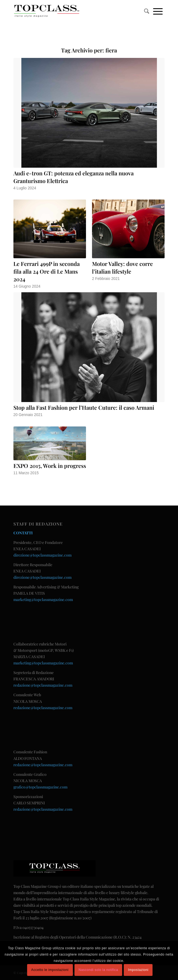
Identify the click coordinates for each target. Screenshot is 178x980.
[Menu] (158, 11)
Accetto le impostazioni (50, 970)
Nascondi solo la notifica (98, 970)
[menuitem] (147, 11)
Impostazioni (138, 970)
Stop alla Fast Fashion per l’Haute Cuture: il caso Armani (84, 407)
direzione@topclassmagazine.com (42, 555)
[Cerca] (147, 11)
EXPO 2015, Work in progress (50, 466)
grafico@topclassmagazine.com (40, 787)
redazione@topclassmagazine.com (43, 685)
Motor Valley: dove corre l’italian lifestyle (122, 267)
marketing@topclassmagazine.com (43, 599)
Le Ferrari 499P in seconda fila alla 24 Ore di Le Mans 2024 (47, 271)
